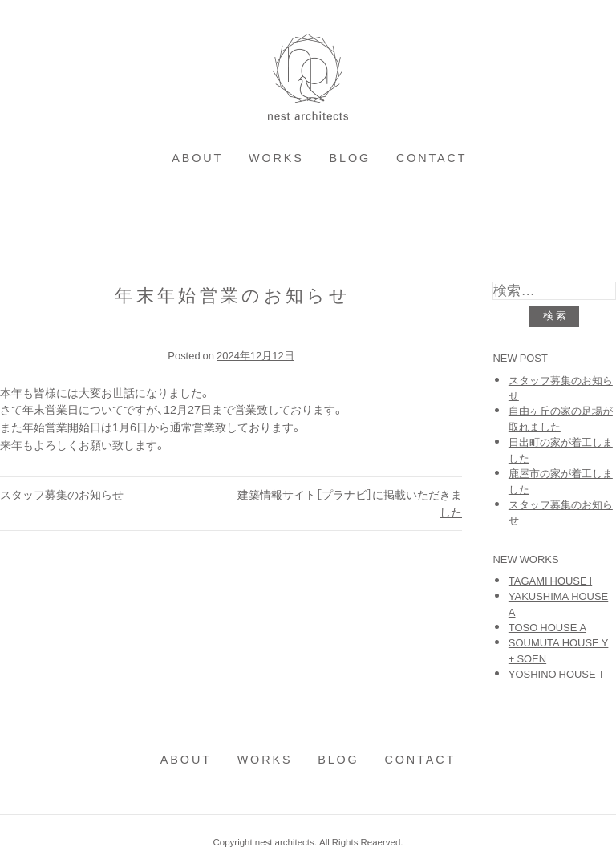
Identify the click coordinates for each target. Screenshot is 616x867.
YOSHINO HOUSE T (557, 673)
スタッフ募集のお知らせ (62, 494)
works (276, 157)
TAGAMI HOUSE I (550, 580)
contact (432, 157)
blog (351, 157)
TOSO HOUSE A (547, 627)
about (197, 157)
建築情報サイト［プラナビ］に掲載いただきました (350, 503)
